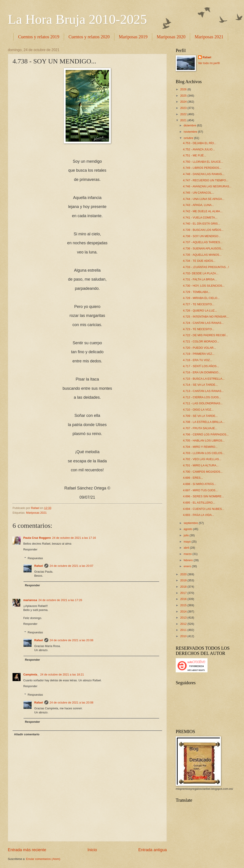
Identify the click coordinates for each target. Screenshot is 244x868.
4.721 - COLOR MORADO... (201, 341)
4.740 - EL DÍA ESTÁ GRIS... (201, 224)
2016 (184, 599)
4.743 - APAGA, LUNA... (198, 205)
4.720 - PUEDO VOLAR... (199, 348)
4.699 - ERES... (193, 478)
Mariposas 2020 (171, 37)
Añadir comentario (27, 734)
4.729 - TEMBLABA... (197, 292)
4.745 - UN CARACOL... (198, 193)
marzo (188, 554)
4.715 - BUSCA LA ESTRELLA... (204, 379)
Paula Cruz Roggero (37, 538)
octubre (189, 138)
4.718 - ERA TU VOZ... (198, 360)
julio (186, 535)
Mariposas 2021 (36, 513)
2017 (184, 593)
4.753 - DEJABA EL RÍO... (200, 143)
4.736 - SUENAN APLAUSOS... (203, 248)
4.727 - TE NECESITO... (199, 304)
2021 (184, 120)
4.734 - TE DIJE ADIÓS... (199, 261)
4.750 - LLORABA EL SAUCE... (203, 162)
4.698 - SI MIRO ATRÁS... (200, 484)
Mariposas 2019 (133, 37)
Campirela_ (31, 674)
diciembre (190, 125)
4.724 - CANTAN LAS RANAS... (203, 323)
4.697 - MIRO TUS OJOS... (200, 490)
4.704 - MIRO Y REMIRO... (200, 447)
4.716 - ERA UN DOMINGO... (202, 372)
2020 (184, 574)
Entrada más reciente (27, 850)
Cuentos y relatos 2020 (89, 37)
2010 (184, 636)
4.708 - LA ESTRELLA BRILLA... (204, 422)
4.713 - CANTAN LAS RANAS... (203, 391)
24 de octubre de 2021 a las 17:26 (60, 600)
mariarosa (30, 600)
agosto (188, 529)
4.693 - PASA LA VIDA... (198, 515)
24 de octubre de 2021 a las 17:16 (74, 538)
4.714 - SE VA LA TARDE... (200, 385)
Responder (30, 549)
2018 (184, 587)
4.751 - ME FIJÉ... (195, 155)
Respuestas (35, 558)
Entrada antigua (153, 850)
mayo (187, 542)
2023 (184, 108)
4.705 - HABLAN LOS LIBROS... (204, 440)
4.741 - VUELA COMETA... (200, 218)
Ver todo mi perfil (209, 63)
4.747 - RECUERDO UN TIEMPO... (206, 180)
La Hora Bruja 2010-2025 (77, 19)
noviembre (191, 132)
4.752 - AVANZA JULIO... (199, 149)
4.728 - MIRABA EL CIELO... (201, 298)
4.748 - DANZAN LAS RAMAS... (204, 174)
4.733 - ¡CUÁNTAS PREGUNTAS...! (206, 267)
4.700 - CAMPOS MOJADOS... (203, 472)
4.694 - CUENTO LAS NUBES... (203, 509)
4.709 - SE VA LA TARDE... (200, 416)
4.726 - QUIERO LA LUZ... (200, 311)
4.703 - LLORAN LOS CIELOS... (204, 453)
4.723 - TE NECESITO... (199, 329)
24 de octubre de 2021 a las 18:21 (62, 674)
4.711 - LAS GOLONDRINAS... (203, 403)
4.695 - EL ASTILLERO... (199, 503)
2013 (184, 618)
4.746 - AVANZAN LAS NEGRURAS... (207, 186)
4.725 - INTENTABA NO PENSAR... (206, 317)
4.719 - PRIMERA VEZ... (199, 354)
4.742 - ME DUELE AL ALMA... (203, 211)
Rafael (39, 566)
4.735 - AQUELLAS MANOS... (202, 255)
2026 (184, 89)
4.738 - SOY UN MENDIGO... (202, 236)
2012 (184, 624)
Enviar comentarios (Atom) (43, 859)
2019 (184, 580)
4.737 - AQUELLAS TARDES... (203, 242)
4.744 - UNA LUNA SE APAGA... (204, 199)
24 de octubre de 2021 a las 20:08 (72, 640)
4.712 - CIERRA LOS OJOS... (202, 397)
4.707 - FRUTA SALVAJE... (200, 428)
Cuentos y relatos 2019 (39, 37)
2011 (184, 630)
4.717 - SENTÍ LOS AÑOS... (201, 366)
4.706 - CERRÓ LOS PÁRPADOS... (206, 434)
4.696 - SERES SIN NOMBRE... (203, 496)
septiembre (191, 523)
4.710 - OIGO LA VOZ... (198, 410)
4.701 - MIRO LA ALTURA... (201, 465)
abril (187, 548)
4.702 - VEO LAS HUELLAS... (202, 459)
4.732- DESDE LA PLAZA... (201, 273)
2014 (184, 611)
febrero (188, 560)
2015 (184, 605)
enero (188, 566)
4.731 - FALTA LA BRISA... (200, 279)
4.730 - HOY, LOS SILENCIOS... (204, 286)
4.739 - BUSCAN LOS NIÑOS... (203, 230)
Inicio (92, 850)
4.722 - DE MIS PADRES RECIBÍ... (205, 335)
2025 (184, 96)
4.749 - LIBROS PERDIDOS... (202, 168)
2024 (184, 102)
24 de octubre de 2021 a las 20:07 (72, 566)
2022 (184, 114)
